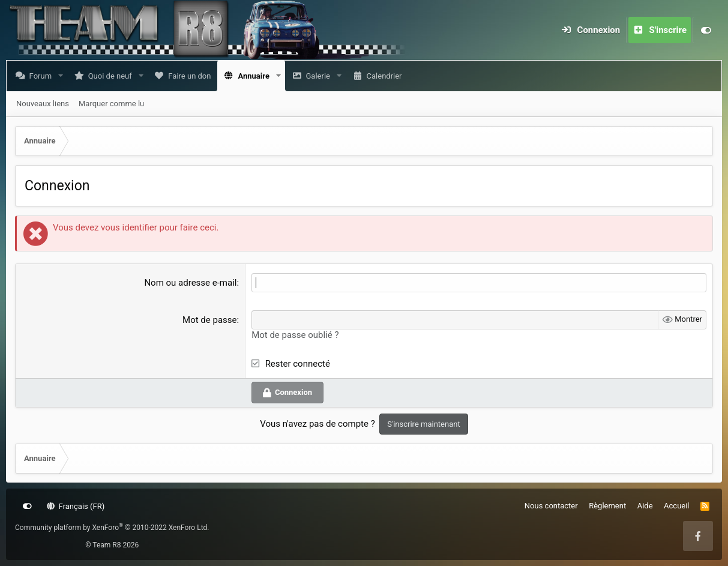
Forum (43, 76)
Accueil (676, 506)
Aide (645, 506)
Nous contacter (551, 506)
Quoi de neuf (113, 76)
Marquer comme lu (111, 104)
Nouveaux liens (43, 104)
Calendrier (386, 76)
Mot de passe (209, 320)
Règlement (607, 506)
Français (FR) (76, 506)
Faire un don (192, 76)
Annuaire (256, 76)
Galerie (320, 76)
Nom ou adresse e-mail (190, 283)
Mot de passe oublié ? (295, 335)
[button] (63, 76)
